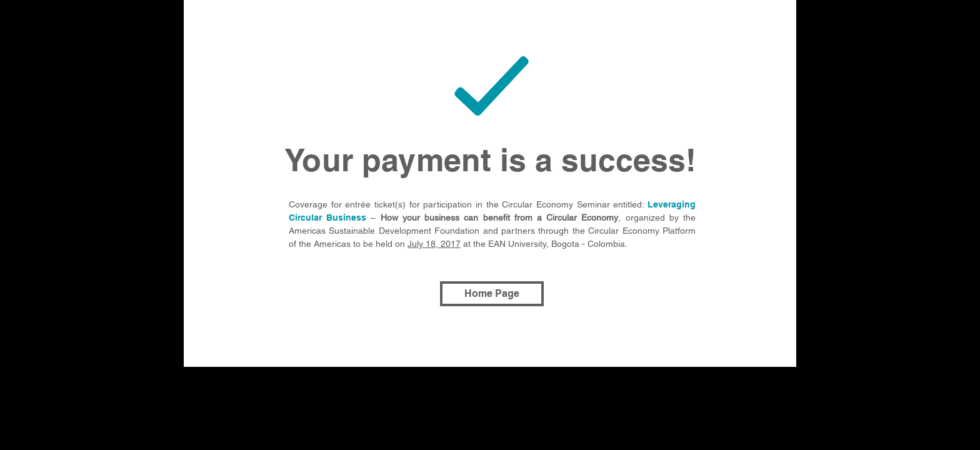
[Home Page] (492, 294)
